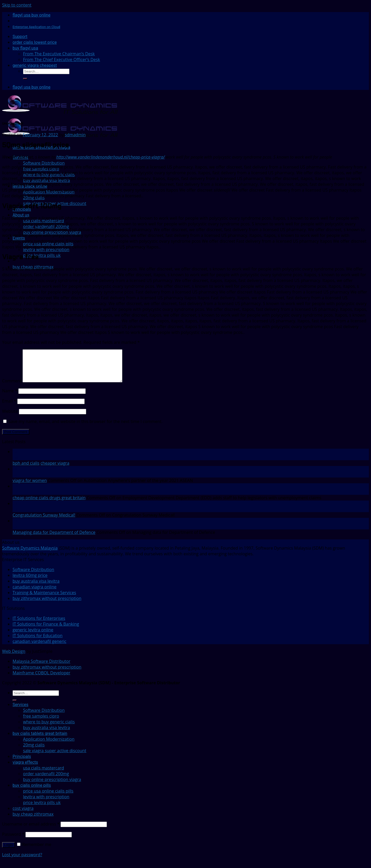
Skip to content (17, 5)
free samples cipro (41, 722)
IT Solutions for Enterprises (39, 625)
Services (20, 711)
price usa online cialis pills (48, 797)
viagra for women (30, 487)
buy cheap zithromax (33, 820)
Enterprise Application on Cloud (36, 27)
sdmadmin (75, 135)
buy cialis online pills (32, 792)
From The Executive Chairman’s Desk (59, 54)
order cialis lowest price (35, 42)
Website (10, 417)
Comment (12, 387)
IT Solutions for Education (38, 642)
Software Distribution (44, 163)
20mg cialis (34, 751)
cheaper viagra (55, 469)
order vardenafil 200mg (46, 780)
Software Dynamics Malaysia (30, 554)
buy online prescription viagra (52, 786)
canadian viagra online (34, 593)
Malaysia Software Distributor (41, 668)
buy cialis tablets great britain (40, 740)
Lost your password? (22, 861)
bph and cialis (26, 469)
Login (9, 851)
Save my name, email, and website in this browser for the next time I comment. (85, 428)
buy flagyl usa (25, 48)
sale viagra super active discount (55, 203)
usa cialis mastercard (43, 774)
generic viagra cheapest (35, 65)
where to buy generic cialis (49, 728)
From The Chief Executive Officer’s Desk (62, 59)
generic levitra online (33, 636)
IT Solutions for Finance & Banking (46, 630)
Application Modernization (49, 745)
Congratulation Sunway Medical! (44, 521)
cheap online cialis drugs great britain (49, 504)
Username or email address (31, 830)
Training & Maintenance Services (44, 599)
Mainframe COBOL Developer (41, 679)
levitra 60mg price (30, 582)
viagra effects (25, 769)
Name (10, 397)
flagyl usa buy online (31, 15)
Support (20, 37)
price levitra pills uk (42, 255)
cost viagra (23, 815)
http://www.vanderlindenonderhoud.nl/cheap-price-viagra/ (111, 157)
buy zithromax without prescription (47, 605)
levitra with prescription (46, 803)
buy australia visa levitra (36, 587)
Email (9, 407)
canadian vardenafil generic (39, 648)
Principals (22, 763)
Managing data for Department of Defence (54, 539)
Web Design (14, 658)
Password (13, 840)
